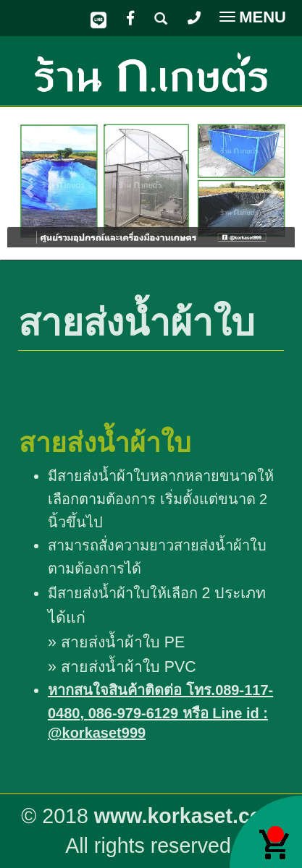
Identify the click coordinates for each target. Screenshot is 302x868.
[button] (29, 184)
